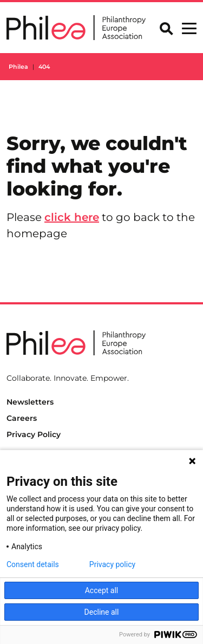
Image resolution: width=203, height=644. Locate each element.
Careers (22, 418)
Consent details (33, 564)
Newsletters (30, 402)
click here (72, 217)
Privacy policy (112, 564)
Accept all (102, 590)
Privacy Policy (34, 434)
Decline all (102, 612)
